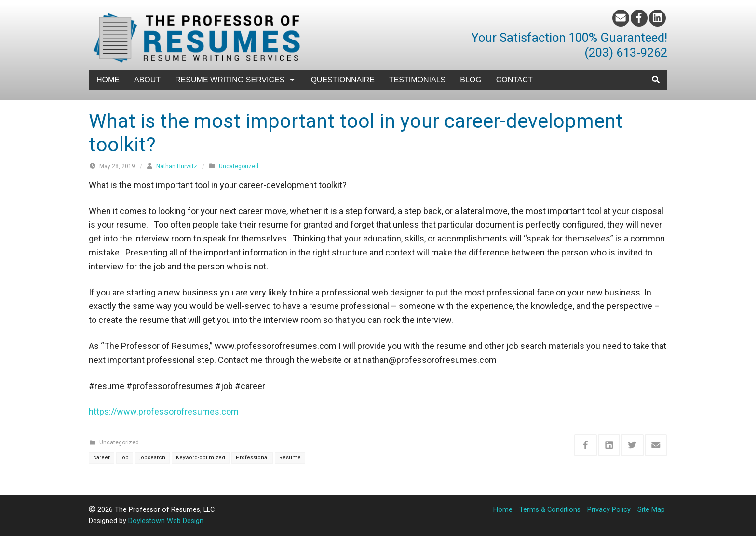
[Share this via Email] (656, 445)
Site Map (651, 510)
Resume (290, 458)
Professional (252, 458)
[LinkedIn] (657, 18)
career (101, 458)
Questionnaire (342, 80)
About (147, 80)
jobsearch (152, 458)
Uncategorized (239, 166)
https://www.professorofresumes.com (164, 411)
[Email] (621, 18)
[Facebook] (639, 18)
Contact (514, 80)
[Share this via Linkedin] (609, 445)
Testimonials (417, 80)
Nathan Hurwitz (177, 166)
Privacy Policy (609, 510)
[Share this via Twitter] (632, 445)
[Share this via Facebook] (586, 445)
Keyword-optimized (201, 458)
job (125, 458)
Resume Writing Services (236, 80)
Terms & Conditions (550, 510)
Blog (471, 80)
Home (108, 80)
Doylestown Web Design (166, 521)
